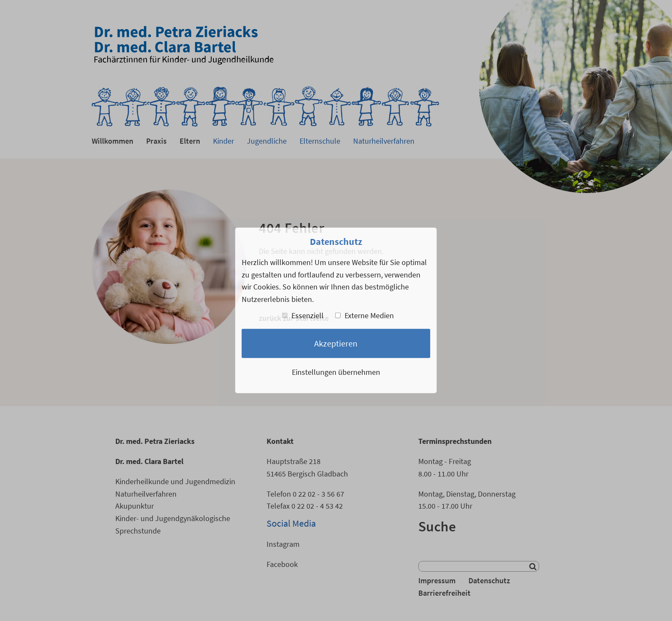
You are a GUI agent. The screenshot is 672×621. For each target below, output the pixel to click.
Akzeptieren (336, 343)
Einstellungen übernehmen (336, 372)
